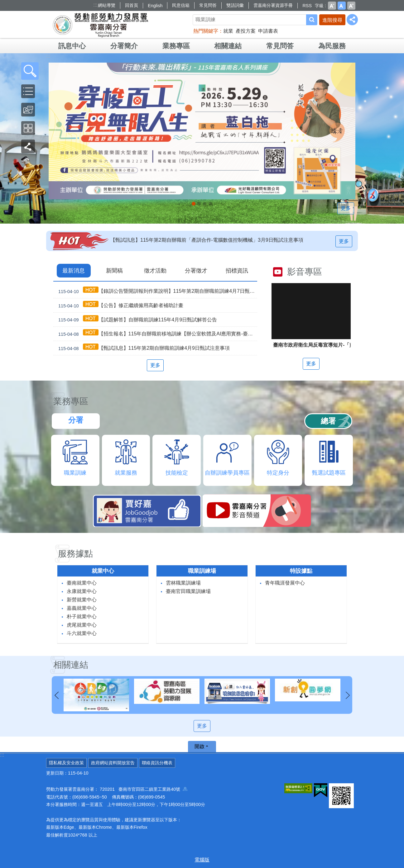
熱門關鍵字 (206, 31)
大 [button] (351, 6)
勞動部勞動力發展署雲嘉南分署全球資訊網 (100, 25)
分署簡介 (124, 46)
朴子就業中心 (82, 617)
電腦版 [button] (202, 860)
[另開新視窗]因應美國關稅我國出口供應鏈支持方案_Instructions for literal (205, 204)
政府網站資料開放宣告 (113, 763)
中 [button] (342, 6)
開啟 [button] (200, 746)
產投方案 (246, 31)
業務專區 (176, 46)
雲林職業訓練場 (183, 583)
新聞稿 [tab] (114, 271)
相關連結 (228, 46)
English (155, 6)
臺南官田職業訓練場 (188, 591)
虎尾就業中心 (82, 625)
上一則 (56, 695)
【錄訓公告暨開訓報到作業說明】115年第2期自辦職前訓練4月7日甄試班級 (156, 291)
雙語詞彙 (235, 5)
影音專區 (305, 272)
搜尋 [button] (312, 20)
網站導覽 (107, 5)
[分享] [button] (352, 20)
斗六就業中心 (82, 633)
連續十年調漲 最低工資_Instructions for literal (199, 204)
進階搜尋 (332, 20)
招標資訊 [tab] (237, 271)
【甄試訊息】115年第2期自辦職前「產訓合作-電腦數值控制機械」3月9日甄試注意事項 (207, 240)
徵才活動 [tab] (155, 271)
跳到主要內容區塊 (3, 3)
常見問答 (208, 5)
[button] (30, 71)
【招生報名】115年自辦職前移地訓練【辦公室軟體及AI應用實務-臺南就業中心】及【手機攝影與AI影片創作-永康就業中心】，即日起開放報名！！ (156, 334)
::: (95, 5)
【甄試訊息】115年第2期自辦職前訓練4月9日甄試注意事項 (143, 348)
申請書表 (268, 31)
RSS (307, 6)
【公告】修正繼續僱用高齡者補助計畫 (120, 305)
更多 (347, 208)
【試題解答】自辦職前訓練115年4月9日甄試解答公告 (136, 320)
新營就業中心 (82, 600)
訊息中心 (72, 46)
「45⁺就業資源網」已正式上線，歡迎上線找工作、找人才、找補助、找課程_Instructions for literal (210, 204)
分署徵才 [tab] (196, 271)
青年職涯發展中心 (285, 583)
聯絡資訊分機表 (157, 763)
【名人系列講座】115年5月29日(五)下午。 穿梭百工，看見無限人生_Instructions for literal (194, 204)
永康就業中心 (82, 591)
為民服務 (332, 46)
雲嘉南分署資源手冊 (273, 5)
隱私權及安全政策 (66, 763)
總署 (328, 421)
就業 (228, 31)
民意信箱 (181, 5)
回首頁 (132, 5)
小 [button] (332, 6)
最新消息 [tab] (74, 271)
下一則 (348, 695)
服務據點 (75, 554)
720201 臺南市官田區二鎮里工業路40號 (144, 789)
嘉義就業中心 (82, 608)
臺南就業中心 (82, 583)
